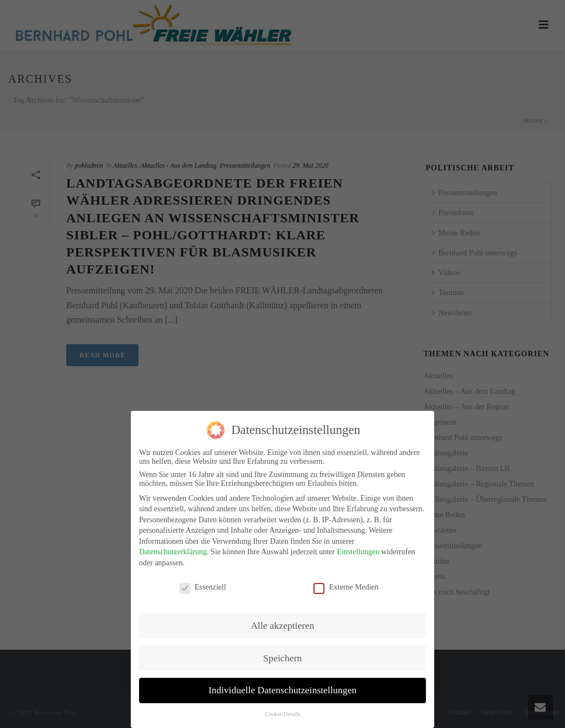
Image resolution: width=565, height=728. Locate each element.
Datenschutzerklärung (173, 550)
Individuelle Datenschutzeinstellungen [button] (283, 688)
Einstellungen (358, 550)
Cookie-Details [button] (282, 712)
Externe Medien (346, 586)
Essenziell (203, 586)
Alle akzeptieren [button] (282, 623)
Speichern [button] (282, 656)
